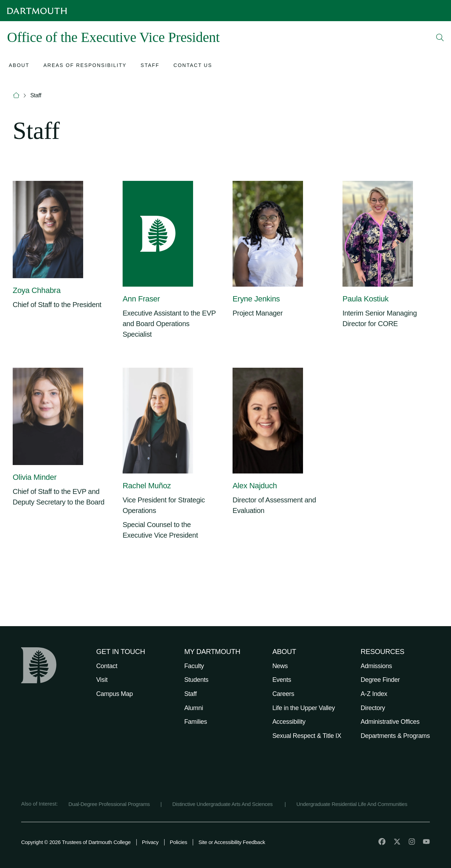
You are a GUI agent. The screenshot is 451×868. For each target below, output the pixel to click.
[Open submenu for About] (19, 66)
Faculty (194, 666)
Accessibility (289, 722)
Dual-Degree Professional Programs (109, 804)
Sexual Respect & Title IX (307, 736)
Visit (102, 680)
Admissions (376, 666)
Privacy (150, 842)
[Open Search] (440, 37)
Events (282, 680)
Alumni (194, 708)
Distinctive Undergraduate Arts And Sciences (223, 804)
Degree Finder (380, 680)
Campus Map (115, 694)
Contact (107, 666)
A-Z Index (374, 694)
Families (196, 722)
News (280, 666)
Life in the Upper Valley (304, 708)
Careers (283, 694)
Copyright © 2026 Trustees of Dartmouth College (76, 842)
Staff (36, 95)
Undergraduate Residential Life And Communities (352, 804)
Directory (373, 708)
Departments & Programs (395, 736)
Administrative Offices (390, 722)
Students (196, 680)
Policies (178, 842)
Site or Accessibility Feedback (232, 842)
